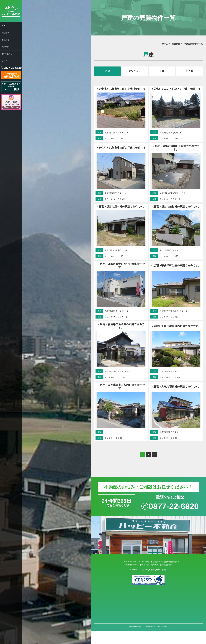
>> (154, 455)
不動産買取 (155, 562)
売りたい (5, 33)
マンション (135, 71)
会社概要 (129, 565)
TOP (4, 26)
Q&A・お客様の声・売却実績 (146, 565)
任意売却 (165, 562)
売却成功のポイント (132, 562)
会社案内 (5, 40)
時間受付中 (11, 75)
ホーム (165, 44)
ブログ (5, 61)
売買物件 (5, 47)
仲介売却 (145, 562)
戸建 (107, 71)
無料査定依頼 (165, 565)
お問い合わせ (7, 54)
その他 (189, 71)
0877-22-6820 (13, 68)
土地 (162, 71)
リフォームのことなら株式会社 (11, 87)
